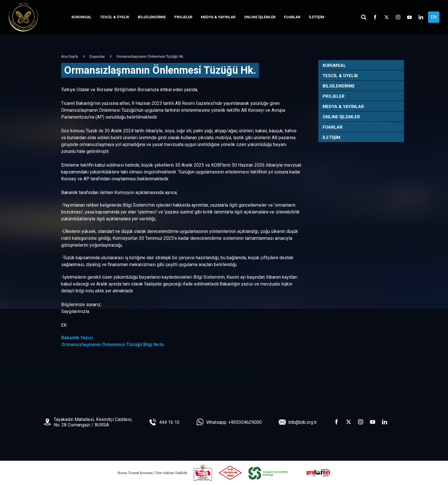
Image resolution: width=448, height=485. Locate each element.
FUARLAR (292, 17)
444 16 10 (169, 422)
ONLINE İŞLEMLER (260, 17)
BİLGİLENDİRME (152, 17)
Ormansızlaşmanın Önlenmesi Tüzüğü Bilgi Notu (112, 345)
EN (434, 17)
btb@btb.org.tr (303, 422)
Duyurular (97, 56)
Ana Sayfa (70, 56)
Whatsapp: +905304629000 (234, 422)
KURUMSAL (81, 17)
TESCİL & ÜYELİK (115, 17)
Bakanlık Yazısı (77, 338)
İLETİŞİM (317, 17)
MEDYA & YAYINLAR (218, 17)
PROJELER (183, 17)
